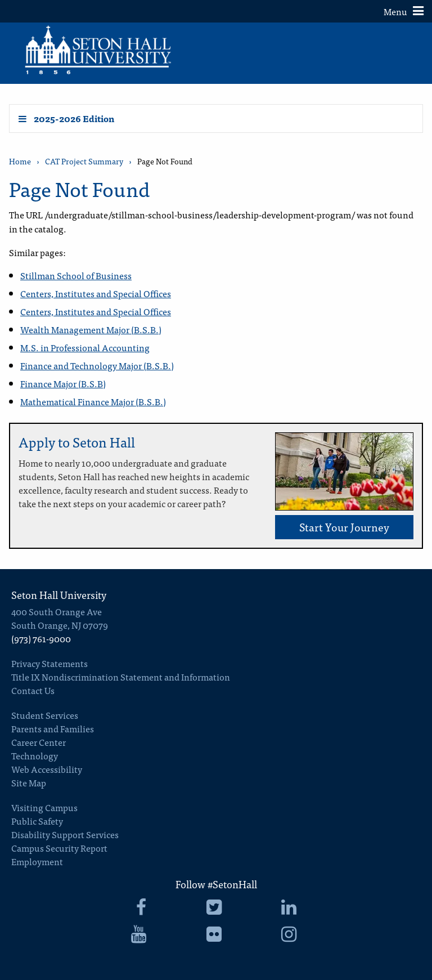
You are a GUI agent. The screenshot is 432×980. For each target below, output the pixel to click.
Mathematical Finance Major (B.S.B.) (93, 401)
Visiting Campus (44, 807)
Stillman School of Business (76, 275)
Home (20, 161)
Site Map (29, 782)
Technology (35, 755)
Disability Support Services (65, 834)
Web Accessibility (47, 769)
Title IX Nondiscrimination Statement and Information (121, 677)
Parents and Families (53, 728)
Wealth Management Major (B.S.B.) (91, 329)
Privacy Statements (49, 663)
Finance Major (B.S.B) (63, 383)
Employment (37, 861)
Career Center (39, 742)
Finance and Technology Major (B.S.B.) (97, 365)
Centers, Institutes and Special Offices (96, 293)
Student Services (45, 715)
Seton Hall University (59, 595)
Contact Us (33, 690)
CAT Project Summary (84, 161)
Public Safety (37, 821)
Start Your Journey (344, 527)
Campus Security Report (59, 848)
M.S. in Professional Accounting (85, 347)
